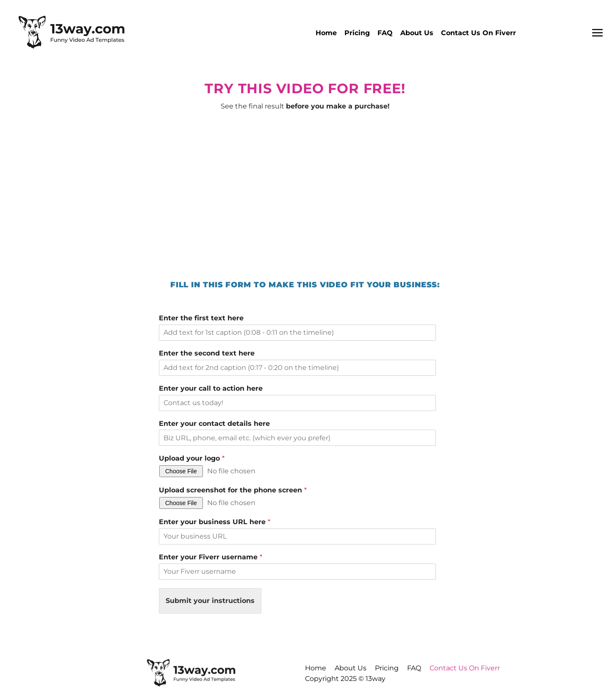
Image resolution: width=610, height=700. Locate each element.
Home (326, 33)
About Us (417, 33)
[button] (597, 33)
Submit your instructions (210, 601)
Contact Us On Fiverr (478, 33)
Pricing (357, 33)
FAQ (385, 33)
